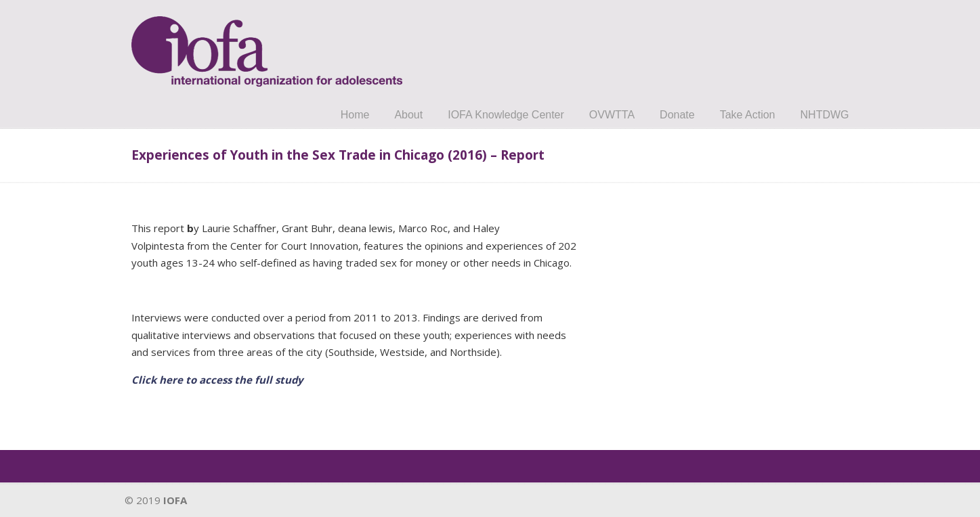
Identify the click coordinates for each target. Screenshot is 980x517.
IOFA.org (267, 45)
